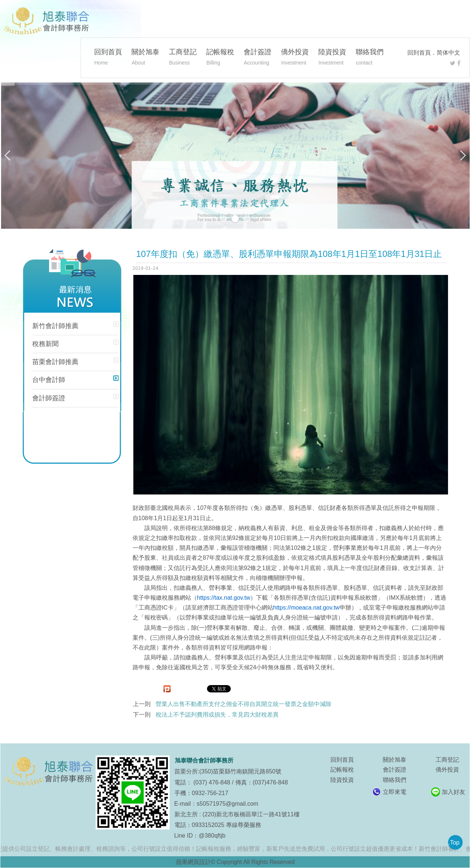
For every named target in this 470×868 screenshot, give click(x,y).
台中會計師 (49, 380)
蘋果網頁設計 (193, 862)
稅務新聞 (45, 344)
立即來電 (395, 792)
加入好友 (454, 792)
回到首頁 (419, 53)
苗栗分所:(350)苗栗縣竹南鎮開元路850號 (228, 771)
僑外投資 (295, 58)
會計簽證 (258, 58)
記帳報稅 (220, 58)
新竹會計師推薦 (55, 326)
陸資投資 (332, 58)
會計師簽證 (49, 398)
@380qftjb (212, 836)
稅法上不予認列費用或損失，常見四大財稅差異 (217, 715)
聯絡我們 (370, 58)
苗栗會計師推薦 (55, 362)
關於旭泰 (145, 58)
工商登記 (183, 58)
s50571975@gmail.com (227, 804)
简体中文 (448, 53)
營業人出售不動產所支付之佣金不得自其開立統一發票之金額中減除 (244, 704)
